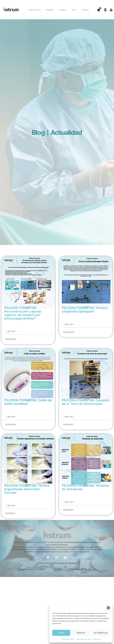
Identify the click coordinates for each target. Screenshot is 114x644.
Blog (74, 10)
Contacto (85, 10)
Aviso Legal (97, 639)
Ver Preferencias (101, 633)
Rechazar (81, 633)
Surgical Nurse (35, 10)
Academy (63, 10)
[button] (108, 608)
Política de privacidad (84, 639)
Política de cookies (68, 639)
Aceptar (61, 633)
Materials (50, 10)
